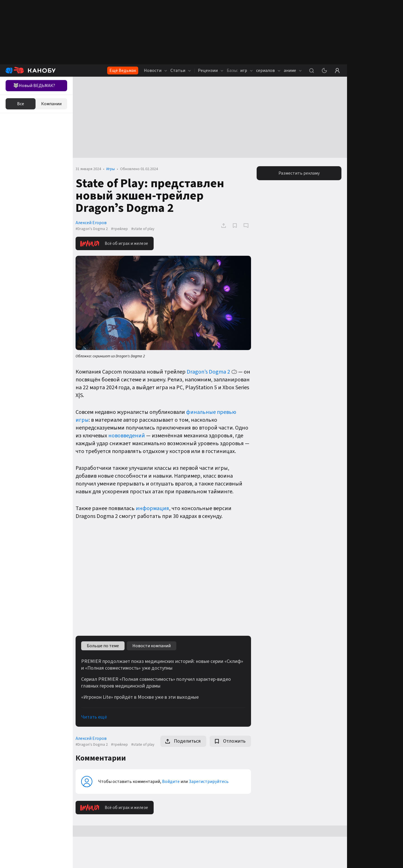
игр (240, 71)
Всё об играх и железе (117, 243)
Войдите (174, 785)
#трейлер (122, 229)
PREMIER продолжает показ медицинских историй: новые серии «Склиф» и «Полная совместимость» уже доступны (165, 663)
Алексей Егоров (94, 223)
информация (155, 507)
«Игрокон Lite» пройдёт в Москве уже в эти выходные (143, 696)
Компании (51, 104)
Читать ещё (97, 716)
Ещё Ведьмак (123, 71)
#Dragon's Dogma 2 (94, 229)
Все (21, 104)
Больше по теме (106, 644)
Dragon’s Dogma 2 (211, 371)
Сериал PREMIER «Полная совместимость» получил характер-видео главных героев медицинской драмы (159, 681)
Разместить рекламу (300, 173)
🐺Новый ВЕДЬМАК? (34, 86)
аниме (293, 71)
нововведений (129, 435)
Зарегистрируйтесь (211, 785)
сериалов (268, 71)
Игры (113, 169)
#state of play (146, 229)
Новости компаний (154, 644)
